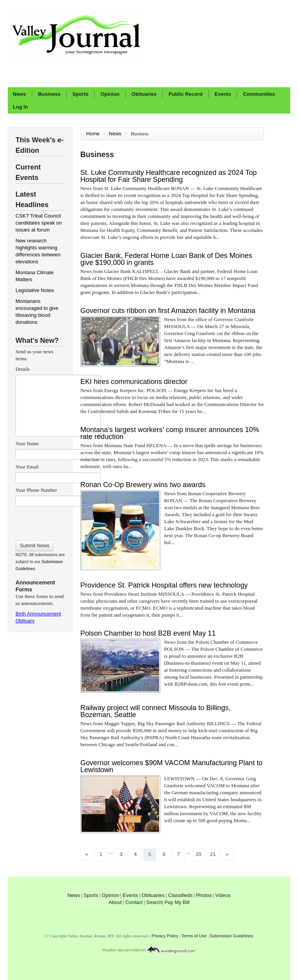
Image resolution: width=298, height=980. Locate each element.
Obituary (25, 621)
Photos (204, 895)
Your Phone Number (36, 490)
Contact (134, 902)
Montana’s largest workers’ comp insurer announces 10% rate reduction (170, 433)
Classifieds (180, 895)
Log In (20, 107)
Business (49, 94)
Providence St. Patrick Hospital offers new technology (164, 585)
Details (23, 369)
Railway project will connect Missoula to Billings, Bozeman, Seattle (155, 711)
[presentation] (58, 521)
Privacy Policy (165, 936)
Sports (81, 94)
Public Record (185, 94)
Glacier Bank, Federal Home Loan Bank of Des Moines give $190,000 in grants (166, 259)
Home (93, 134)
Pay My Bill (177, 902)
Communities (259, 94)
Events (223, 94)
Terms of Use (194, 936)
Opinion (110, 94)
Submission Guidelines (231, 936)
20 (198, 854)
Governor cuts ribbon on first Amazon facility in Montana (168, 311)
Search (154, 902)
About (115, 902)
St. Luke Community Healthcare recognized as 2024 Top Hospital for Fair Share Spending (169, 176)
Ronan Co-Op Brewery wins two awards (143, 485)
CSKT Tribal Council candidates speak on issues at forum (39, 223)
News (19, 94)
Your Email (27, 467)
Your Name (27, 443)
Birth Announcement (38, 614)
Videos (223, 895)
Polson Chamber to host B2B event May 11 (148, 633)
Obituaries (144, 94)
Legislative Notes (35, 290)
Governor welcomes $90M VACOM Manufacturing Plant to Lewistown (172, 766)
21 (213, 854)
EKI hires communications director (134, 382)
